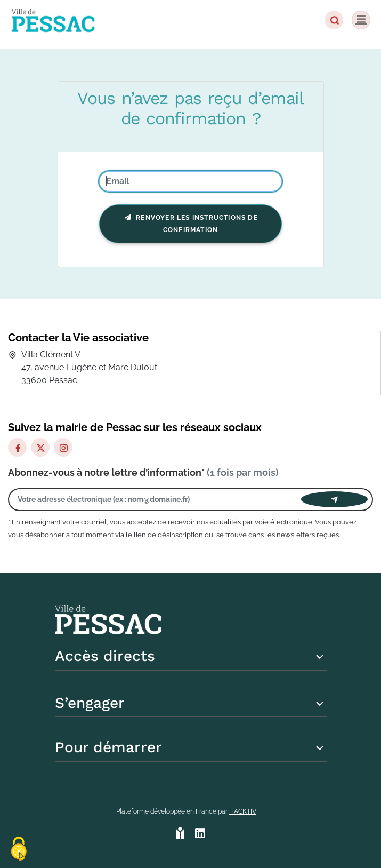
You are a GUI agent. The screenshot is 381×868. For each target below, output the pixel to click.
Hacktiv (243, 811)
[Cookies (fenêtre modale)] (19, 850)
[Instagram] (63, 447)
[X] (40, 447)
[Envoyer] (334, 499)
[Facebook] (17, 447)
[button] (334, 20)
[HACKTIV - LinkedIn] (200, 834)
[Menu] (361, 20)
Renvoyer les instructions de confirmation (190, 224)
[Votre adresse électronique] (157, 500)
